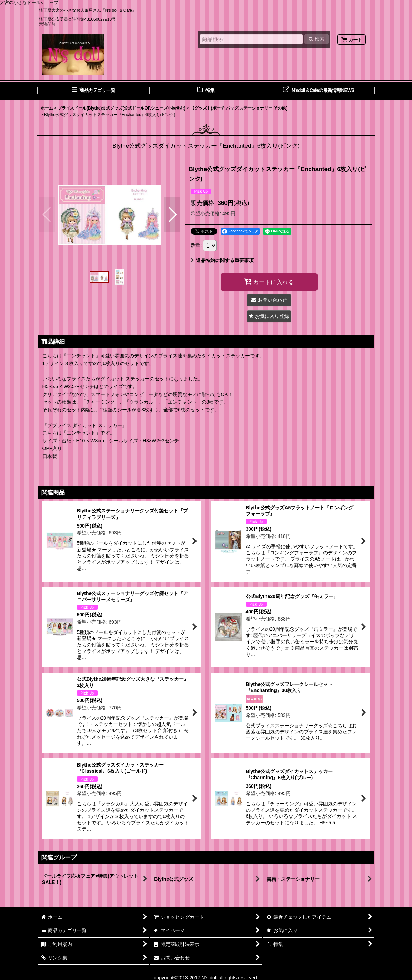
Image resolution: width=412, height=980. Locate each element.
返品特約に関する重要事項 (222, 260)
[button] (47, 215)
